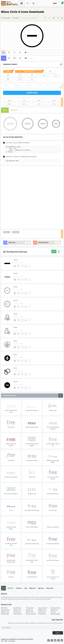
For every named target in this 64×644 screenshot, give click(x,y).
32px (24, 101)
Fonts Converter (43, 608)
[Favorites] (22, 266)
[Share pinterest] (58, 18)
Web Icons (32, 588)
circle (15, 341)
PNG (50, 71)
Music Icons (50, 588)
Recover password (31, 614)
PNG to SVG (4, 608)
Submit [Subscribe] (58, 633)
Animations (14, 110)
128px (54, 101)
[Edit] (19, 266)
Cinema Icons (17, 612)
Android (20, 79)
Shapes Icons (42, 612)
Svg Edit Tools (17, 608)
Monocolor (7, 18)
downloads (32, 93)
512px (24, 104)
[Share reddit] (49, 18)
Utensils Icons (30, 612)
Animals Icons (17, 610)
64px (39, 101)
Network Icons (5, 612)
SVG (8, 71)
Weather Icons (42, 610)
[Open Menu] (34, 3)
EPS (20, 75)
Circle (16, 232)
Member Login (5, 614)
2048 (54, 104)
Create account (18, 614)
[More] (30, 266)
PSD (44, 75)
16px (9, 101)
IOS (32, 79)
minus (15, 260)
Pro (26, 58)
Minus (7, 232)
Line (8, 79)
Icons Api (53, 612)
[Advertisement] (32, 197)
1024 (39, 104)
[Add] (15, 266)
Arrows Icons (29, 610)
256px (9, 104)
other (17, 18)
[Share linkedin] (61, 18)
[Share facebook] (45, 18)
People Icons (54, 610)
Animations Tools (55, 608)
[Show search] (28, 3)
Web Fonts (10, 588)
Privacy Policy (42, 614)
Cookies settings (55, 614)
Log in (55, 3)
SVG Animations (29, 71)
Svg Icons (10, 4)
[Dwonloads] (26, 266)
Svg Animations (5, 610)
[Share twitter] (53, 18)
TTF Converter (30, 608)
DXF (56, 75)
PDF (8, 75)
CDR (32, 75)
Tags (26, 588)
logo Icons (41, 588)
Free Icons (19, 588)
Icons (5, 110)
